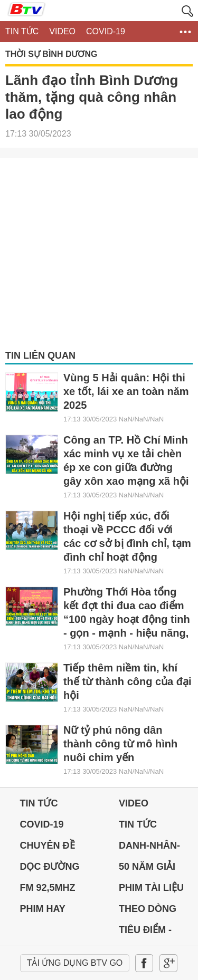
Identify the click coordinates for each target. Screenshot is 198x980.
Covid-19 (42, 824)
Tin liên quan (40, 356)
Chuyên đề (48, 846)
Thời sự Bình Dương (51, 54)
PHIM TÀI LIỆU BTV (151, 890)
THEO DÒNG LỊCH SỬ (148, 911)
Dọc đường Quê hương (50, 869)
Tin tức (39, 803)
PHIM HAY (43, 909)
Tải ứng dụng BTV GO (75, 963)
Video (134, 803)
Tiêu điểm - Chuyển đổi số (156, 933)
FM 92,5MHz (48, 888)
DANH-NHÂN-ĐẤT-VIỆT (149, 848)
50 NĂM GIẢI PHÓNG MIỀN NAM (149, 869)
